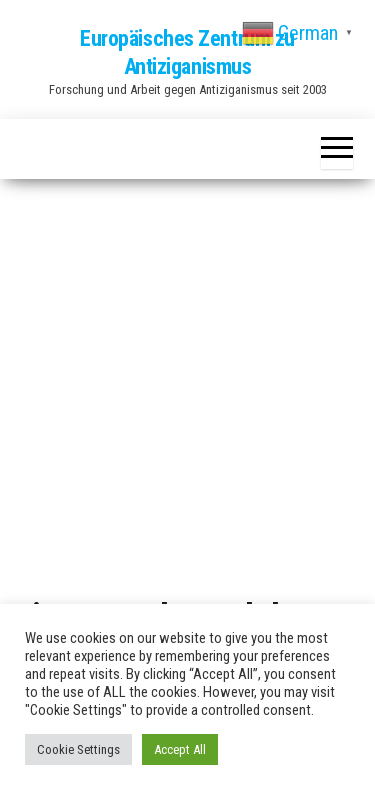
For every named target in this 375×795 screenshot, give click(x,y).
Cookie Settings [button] (78, 749)
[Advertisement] (187, 391)
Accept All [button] (180, 749)
